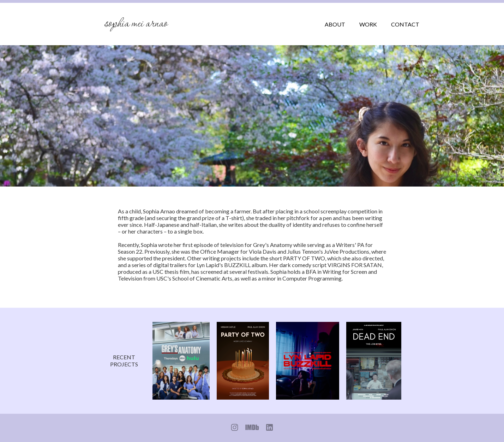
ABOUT (335, 24)
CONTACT (405, 24)
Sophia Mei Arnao (136, 24)
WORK (368, 24)
